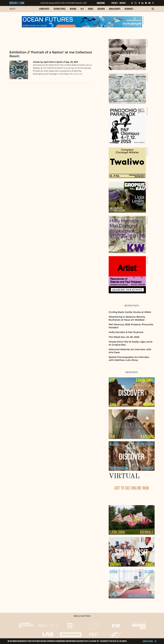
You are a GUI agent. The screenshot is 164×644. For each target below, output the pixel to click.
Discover (101, 9)
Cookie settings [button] (148, 641)
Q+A (82, 9)
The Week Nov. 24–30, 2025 (124, 337)
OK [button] (156, 641)
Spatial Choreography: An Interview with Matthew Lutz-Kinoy (129, 359)
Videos (91, 9)
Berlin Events (115, 9)
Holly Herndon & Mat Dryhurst (126, 332)
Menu (13, 9)
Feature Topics (60, 9)
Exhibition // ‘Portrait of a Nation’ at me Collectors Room (51, 54)
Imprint (123, 3)
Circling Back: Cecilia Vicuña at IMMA (130, 312)
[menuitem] (44, 10)
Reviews (73, 9)
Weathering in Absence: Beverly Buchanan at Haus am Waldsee (127, 318)
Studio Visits (44, 9)
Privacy (115, 3)
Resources (129, 9)
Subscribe (101, 3)
